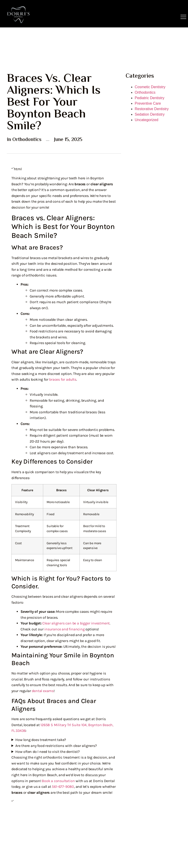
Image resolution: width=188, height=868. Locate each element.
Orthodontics (27, 140)
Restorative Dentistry (152, 109)
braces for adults (63, 379)
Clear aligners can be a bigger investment (76, 623)
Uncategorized (147, 120)
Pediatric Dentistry (150, 98)
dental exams (43, 691)
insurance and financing (64, 629)
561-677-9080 (63, 787)
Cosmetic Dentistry (150, 87)
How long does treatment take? (41, 740)
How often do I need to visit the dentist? (48, 752)
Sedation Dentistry (150, 114)
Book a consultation (58, 781)
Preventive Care (148, 103)
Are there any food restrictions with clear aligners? (56, 746)
